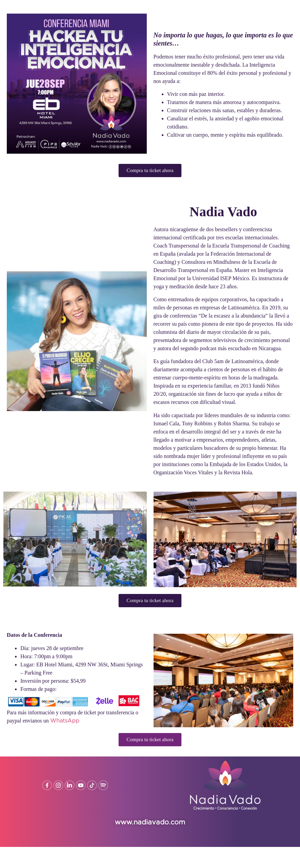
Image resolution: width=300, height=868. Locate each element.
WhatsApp (65, 721)
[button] (150, 171)
